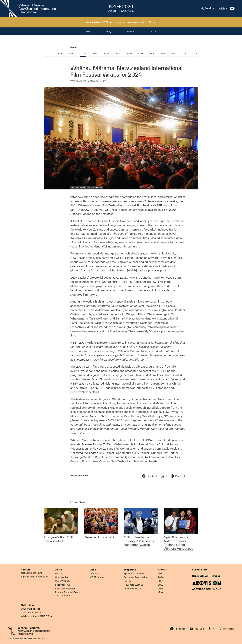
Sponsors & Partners (135, 573)
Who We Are (62, 577)
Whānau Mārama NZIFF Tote (37, 616)
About (59, 570)
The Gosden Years (31, 613)
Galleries (131, 31)
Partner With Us (132, 589)
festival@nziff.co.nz (32, 573)
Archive (162, 570)
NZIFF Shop (28, 605)
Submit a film (200, 570)
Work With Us (62, 581)
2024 (161, 577)
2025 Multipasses (31, 609)
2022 (161, 585)
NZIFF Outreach (98, 577)
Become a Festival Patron (137, 577)
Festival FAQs (63, 585)
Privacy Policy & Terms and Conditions (68, 594)
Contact (25, 570)
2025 (161, 573)
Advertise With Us (133, 585)
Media (93, 570)
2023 (161, 581)
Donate (128, 581)
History (59, 573)
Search (154, 31)
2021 (160, 589)
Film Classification (65, 589)
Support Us (130, 570)
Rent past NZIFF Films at (206, 576)
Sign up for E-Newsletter (34, 577)
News (74, 47)
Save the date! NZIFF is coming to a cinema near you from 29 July (121, 22)
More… (161, 592)
